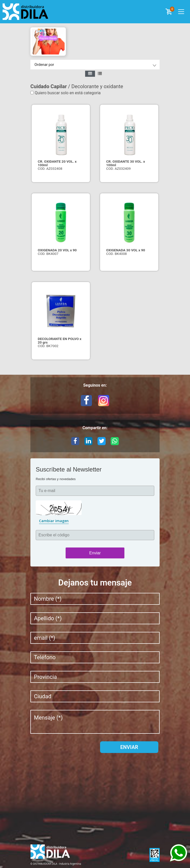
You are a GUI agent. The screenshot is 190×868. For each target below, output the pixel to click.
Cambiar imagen (54, 521)
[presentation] (69, 751)
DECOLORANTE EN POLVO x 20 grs (60, 341)
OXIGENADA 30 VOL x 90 (126, 250)
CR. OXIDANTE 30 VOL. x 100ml (126, 163)
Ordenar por (44, 65)
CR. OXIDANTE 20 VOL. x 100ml (57, 163)
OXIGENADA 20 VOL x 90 (57, 250)
